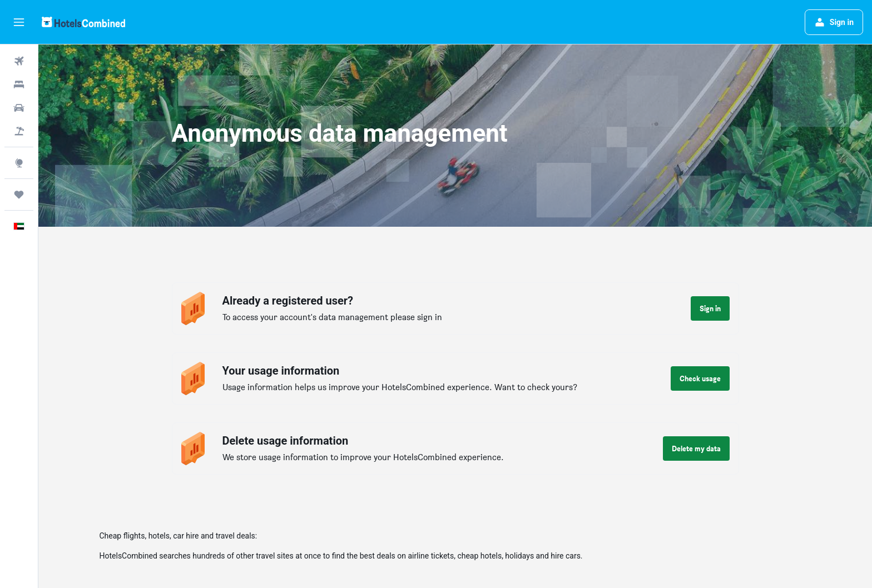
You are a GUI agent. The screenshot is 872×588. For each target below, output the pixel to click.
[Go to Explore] (19, 163)
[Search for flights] (19, 61)
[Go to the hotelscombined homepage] (83, 22)
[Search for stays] (19, 84)
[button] (19, 22)
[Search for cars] (19, 108)
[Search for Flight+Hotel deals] (19, 131)
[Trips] (19, 195)
